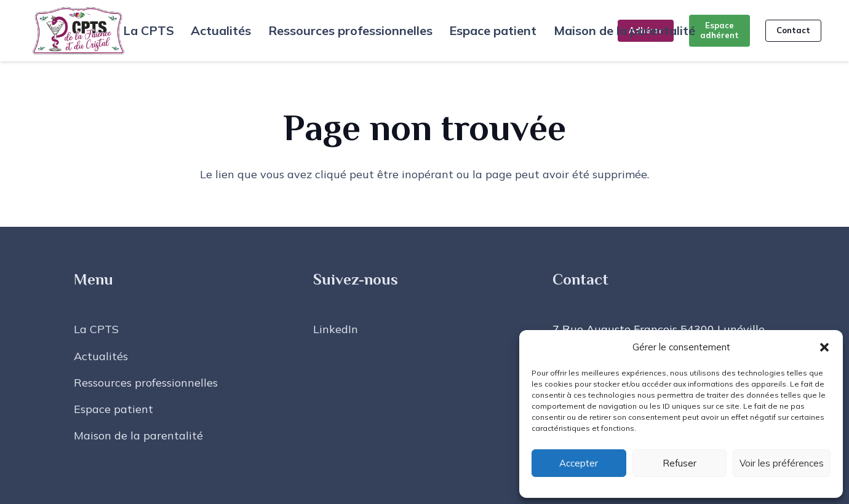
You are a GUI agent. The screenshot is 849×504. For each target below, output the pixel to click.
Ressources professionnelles (146, 383)
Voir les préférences (782, 463)
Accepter (579, 463)
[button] (824, 347)
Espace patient (114, 409)
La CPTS (96, 329)
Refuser (680, 463)
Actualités (101, 356)
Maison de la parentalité (138, 435)
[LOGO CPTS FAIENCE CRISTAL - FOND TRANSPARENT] (78, 31)
